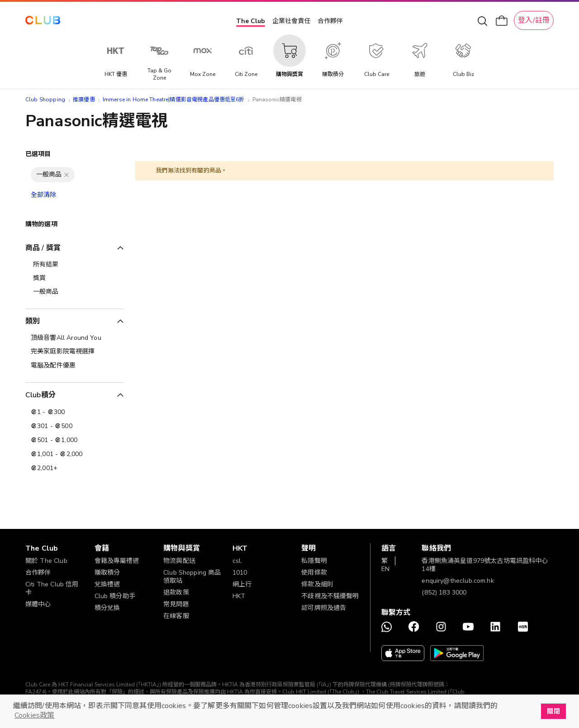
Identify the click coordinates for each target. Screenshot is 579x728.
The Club (251, 21)
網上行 (242, 584)
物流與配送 (179, 561)
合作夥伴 (330, 21)
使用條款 (314, 573)
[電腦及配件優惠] (74, 366)
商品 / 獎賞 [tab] (43, 248)
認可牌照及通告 (324, 608)
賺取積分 (107, 573)
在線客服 (176, 616)
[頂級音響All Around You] (74, 338)
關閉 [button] (553, 711)
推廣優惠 (84, 100)
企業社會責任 (291, 21)
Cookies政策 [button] (34, 715)
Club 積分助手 (115, 596)
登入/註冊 (534, 20)
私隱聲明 (314, 561)
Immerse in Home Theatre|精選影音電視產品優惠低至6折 (174, 100)
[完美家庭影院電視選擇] (74, 352)
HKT (239, 596)
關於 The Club (46, 561)
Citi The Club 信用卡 (52, 588)
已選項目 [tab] (38, 154)
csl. (237, 561)
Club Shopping (45, 100)
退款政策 (176, 592)
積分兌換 (107, 608)
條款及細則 (317, 584)
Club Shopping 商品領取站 (192, 577)
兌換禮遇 (107, 584)
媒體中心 (38, 604)
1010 (240, 573)
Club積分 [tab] (40, 395)
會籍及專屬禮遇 (117, 561)
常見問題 (176, 604)
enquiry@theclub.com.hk (458, 581)
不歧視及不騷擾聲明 (330, 596)
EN (385, 569)
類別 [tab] (33, 321)
